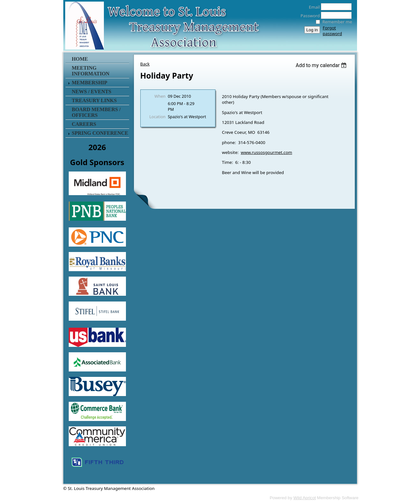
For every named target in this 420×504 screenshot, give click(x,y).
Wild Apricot (305, 498)
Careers (84, 124)
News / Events (92, 92)
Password (308, 16)
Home (80, 59)
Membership (90, 83)
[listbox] (322, 65)
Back (145, 64)
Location (157, 117)
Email (312, 7)
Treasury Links (94, 100)
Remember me (337, 22)
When (160, 96)
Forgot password (332, 31)
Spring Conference (100, 133)
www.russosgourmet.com (266, 152)
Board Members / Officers (96, 112)
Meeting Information (91, 71)
